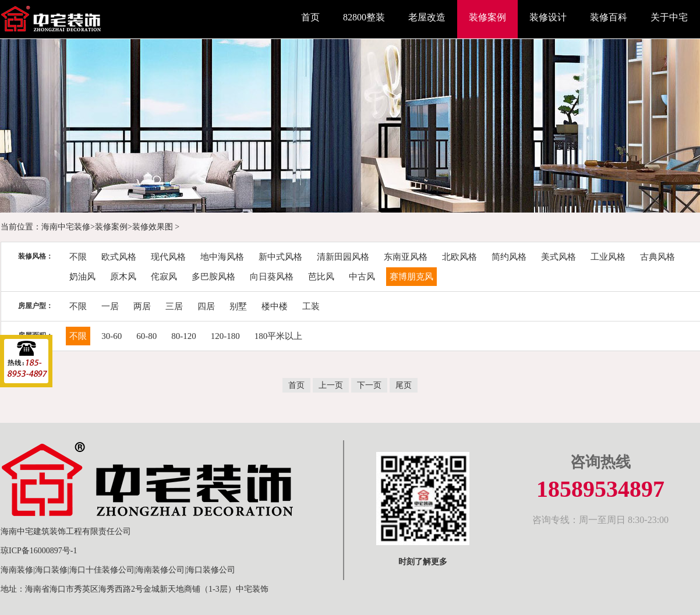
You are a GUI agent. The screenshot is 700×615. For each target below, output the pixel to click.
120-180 (225, 336)
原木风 (123, 277)
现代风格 (168, 257)
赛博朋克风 (411, 277)
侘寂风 (164, 277)
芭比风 (321, 277)
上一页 (331, 385)
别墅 (238, 306)
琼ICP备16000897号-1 (39, 551)
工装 (311, 306)
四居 (206, 306)
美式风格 (558, 257)
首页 (310, 17)
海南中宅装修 (66, 227)
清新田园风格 (343, 257)
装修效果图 (153, 227)
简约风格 (509, 257)
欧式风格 (119, 257)
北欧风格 (459, 257)
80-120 (184, 336)
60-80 (146, 336)
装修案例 (487, 17)
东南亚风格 (406, 257)
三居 (174, 306)
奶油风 (82, 277)
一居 (110, 306)
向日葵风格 (272, 277)
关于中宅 (669, 17)
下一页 (369, 385)
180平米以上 (279, 336)
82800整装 (364, 17)
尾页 (404, 385)
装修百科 (609, 17)
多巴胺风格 (213, 277)
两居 (142, 306)
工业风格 (608, 257)
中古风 (362, 277)
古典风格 (657, 257)
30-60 (112, 336)
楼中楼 (275, 306)
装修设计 (548, 17)
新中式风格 (280, 257)
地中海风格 (222, 257)
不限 (78, 257)
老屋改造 (427, 17)
